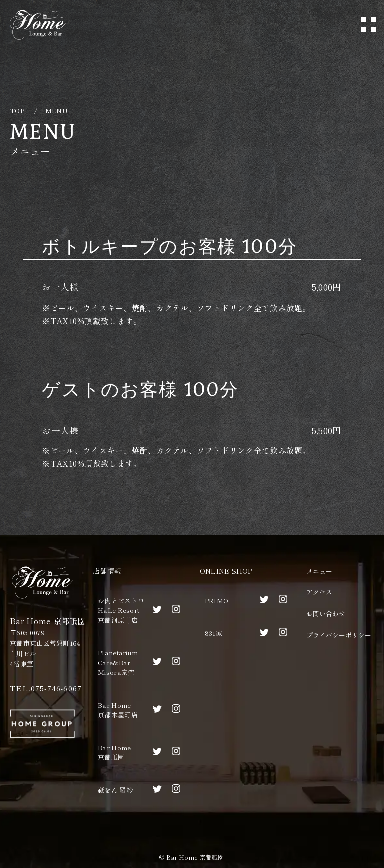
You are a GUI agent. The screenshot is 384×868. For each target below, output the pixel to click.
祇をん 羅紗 (115, 790)
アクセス (319, 592)
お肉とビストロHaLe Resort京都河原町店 (121, 610)
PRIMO (217, 601)
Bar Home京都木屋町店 (118, 710)
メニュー (319, 571)
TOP (17, 111)
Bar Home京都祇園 (114, 752)
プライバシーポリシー (339, 635)
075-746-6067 (56, 688)
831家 (214, 633)
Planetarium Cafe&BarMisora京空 (118, 662)
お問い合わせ (326, 614)
